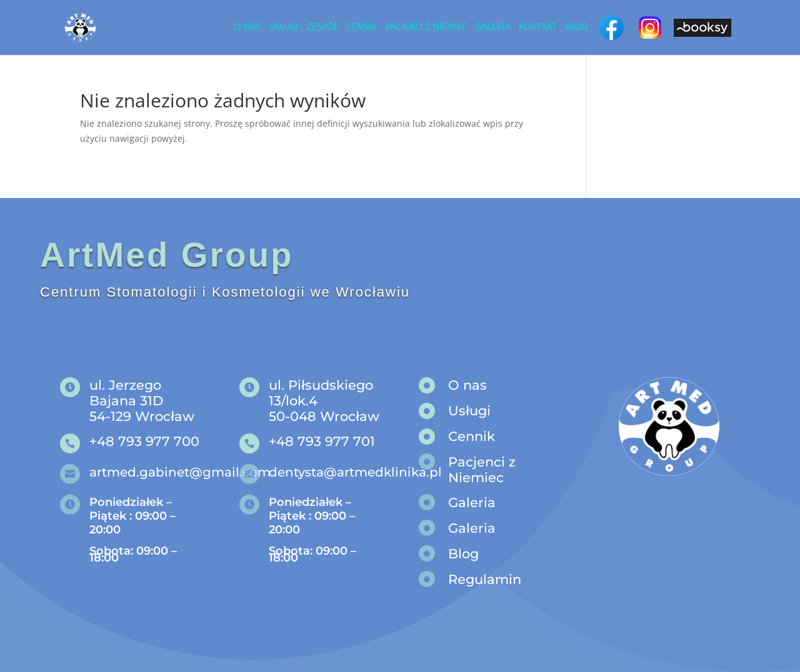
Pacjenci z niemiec (426, 28)
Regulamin (485, 579)
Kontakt (538, 28)
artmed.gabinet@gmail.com (180, 472)
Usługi (284, 28)
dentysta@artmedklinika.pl (355, 472)
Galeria (493, 28)
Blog (577, 28)
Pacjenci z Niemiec (482, 470)
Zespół (322, 28)
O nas (247, 28)
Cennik (362, 28)
